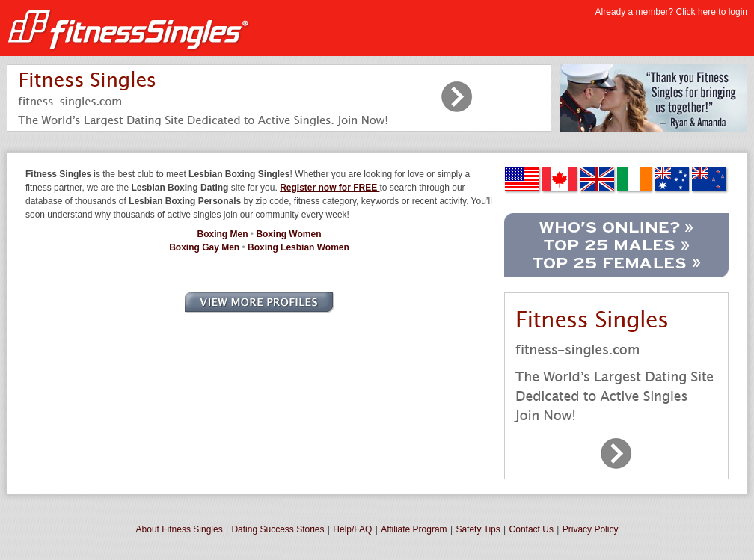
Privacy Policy (591, 529)
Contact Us (531, 529)
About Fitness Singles (180, 529)
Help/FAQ (352, 529)
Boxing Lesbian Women (298, 247)
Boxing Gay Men (204, 247)
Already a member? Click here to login (671, 12)
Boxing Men (223, 234)
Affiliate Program (414, 529)
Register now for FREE (330, 188)
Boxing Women (288, 234)
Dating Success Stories (278, 529)
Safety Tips (478, 529)
